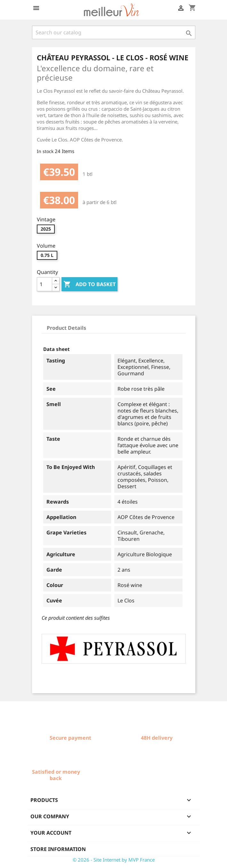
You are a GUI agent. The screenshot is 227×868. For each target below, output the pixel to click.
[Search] (114, 32)
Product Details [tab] (66, 328)
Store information (58, 849)
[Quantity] (45, 284)
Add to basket (89, 285)
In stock (45, 151)
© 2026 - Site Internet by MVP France (114, 860)
